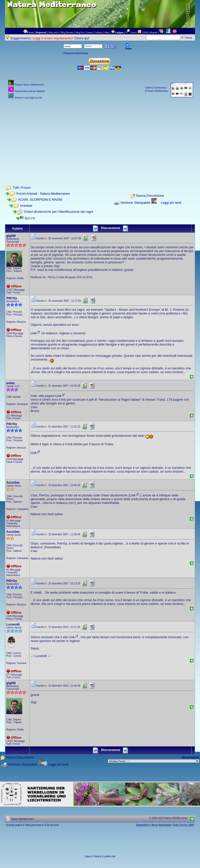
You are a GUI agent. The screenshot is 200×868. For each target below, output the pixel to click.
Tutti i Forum (21, 188)
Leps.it (88, 856)
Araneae (26, 206)
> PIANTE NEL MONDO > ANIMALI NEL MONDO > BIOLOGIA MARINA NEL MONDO (153, 761)
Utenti (89, 32)
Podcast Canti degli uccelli (28, 98)
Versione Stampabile (135, 203)
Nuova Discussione (150, 196)
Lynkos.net (109, 856)
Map (106, 32)
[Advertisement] (100, 135)
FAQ (146, 32)
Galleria (98, 32)
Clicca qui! (82, 38)
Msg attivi (54, 32)
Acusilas (13, 482)
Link (35, 333)
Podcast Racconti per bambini (30, 91)
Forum (31, 32)
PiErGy (12, 298)
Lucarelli (13, 624)
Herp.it (98, 856)
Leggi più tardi (171, 203)
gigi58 (11, 236)
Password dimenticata (76, 53)
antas (10, 383)
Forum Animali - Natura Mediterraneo (43, 194)
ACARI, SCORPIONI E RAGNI (40, 200)
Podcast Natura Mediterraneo (29, 85)
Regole (154, 32)
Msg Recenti (67, 32)
